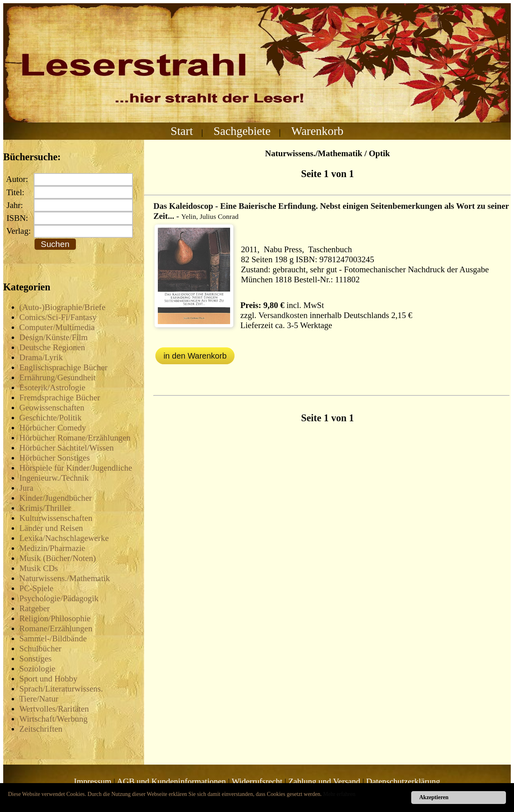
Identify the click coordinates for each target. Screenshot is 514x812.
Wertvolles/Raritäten (54, 709)
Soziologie (37, 669)
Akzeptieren (434, 797)
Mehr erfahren (339, 794)
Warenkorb (317, 131)
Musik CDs (39, 568)
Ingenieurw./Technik (54, 478)
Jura (26, 488)
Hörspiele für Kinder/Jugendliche (76, 468)
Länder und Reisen (51, 528)
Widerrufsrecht (257, 781)
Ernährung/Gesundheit (57, 377)
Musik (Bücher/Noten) (58, 558)
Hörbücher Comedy (53, 428)
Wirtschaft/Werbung (53, 719)
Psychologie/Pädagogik (59, 598)
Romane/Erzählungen (56, 628)
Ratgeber (35, 608)
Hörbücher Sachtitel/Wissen (66, 448)
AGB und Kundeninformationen (171, 781)
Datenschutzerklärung (403, 781)
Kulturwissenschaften (56, 518)
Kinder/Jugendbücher (56, 498)
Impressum (93, 781)
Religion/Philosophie (55, 618)
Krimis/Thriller (45, 508)
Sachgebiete (242, 131)
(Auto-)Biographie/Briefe (62, 307)
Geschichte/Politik (50, 418)
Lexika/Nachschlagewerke (64, 538)
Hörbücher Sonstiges (55, 458)
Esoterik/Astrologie (52, 388)
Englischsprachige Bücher (63, 367)
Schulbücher (40, 649)
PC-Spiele (36, 588)
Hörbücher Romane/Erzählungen (75, 438)
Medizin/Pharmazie (52, 548)
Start (182, 131)
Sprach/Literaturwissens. (61, 689)
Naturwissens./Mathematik (65, 578)
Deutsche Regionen (52, 347)
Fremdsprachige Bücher (60, 398)
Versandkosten (283, 315)
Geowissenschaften (52, 408)
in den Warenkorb (195, 356)
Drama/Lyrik (41, 357)
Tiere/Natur (39, 699)
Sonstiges (36, 659)
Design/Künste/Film (53, 337)
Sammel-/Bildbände (53, 639)
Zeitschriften (41, 729)
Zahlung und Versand (324, 781)
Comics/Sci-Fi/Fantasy (58, 317)
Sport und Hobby (48, 679)
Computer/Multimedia (57, 327)
